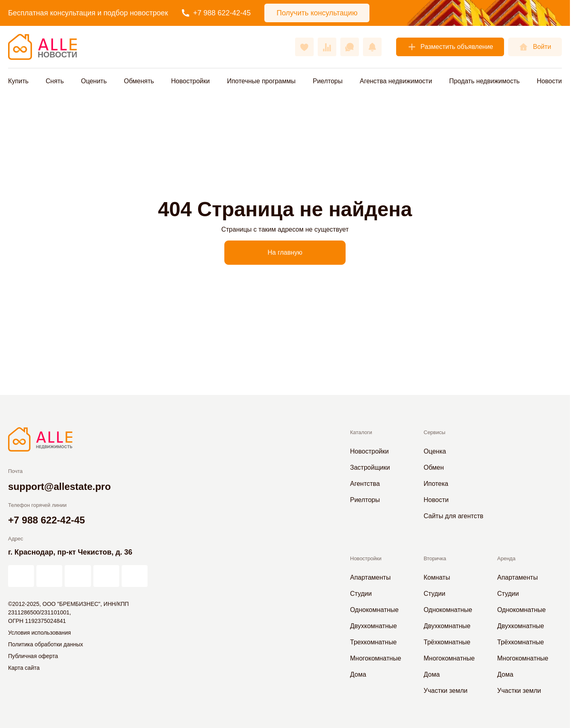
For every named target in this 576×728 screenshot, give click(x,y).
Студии (361, 594)
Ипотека (436, 484)
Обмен (434, 467)
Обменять (139, 81)
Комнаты (437, 577)
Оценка (435, 451)
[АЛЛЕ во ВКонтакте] (78, 576)
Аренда (506, 558)
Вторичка (435, 558)
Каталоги (361, 432)
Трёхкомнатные (447, 642)
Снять (55, 81)
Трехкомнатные (373, 642)
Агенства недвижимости (396, 81)
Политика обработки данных (45, 644)
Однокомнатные (374, 610)
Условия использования (39, 633)
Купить (18, 81)
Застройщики (370, 467)
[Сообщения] (350, 47)
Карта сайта (24, 668)
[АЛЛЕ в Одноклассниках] (106, 576)
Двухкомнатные (373, 626)
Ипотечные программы (261, 81)
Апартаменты (370, 577)
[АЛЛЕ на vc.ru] (21, 576)
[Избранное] (304, 47)
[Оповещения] (372, 47)
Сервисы (435, 432)
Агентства (365, 484)
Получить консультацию (317, 13)
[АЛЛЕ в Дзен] (49, 576)
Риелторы (328, 81)
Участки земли (445, 691)
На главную (285, 252)
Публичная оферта (33, 656)
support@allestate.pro (59, 486)
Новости (549, 81)
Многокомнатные (376, 658)
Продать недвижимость (484, 81)
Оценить (94, 81)
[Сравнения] (327, 47)
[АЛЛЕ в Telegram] (135, 576)
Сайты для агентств (454, 516)
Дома (358, 674)
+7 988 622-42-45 (216, 13)
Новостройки (190, 81)
